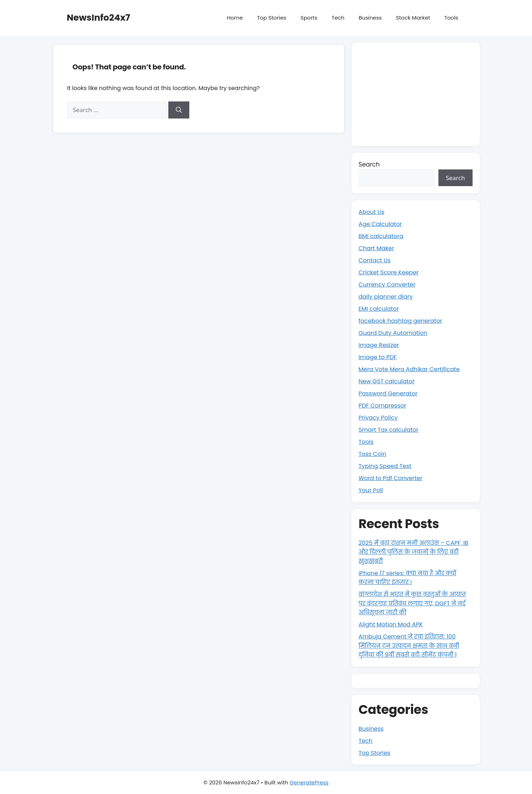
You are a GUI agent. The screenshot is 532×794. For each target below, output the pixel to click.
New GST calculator (388, 381)
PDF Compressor (384, 405)
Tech (338, 18)
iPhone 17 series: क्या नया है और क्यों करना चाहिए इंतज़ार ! (410, 578)
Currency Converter (388, 284)
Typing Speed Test (386, 466)
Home (235, 18)
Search (369, 164)
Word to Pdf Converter (392, 478)
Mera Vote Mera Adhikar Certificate (412, 369)
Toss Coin (373, 454)
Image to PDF (379, 357)
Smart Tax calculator (390, 430)
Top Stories (272, 18)
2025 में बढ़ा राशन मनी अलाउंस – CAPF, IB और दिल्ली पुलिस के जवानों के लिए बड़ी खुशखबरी (414, 552)
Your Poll (372, 490)
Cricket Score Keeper (390, 272)
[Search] (179, 110)
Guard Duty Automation (395, 333)
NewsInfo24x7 (99, 18)
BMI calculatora (382, 236)
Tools (451, 18)
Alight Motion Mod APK (392, 624)
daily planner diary (387, 296)
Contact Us (375, 260)
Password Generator (389, 393)
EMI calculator (380, 309)
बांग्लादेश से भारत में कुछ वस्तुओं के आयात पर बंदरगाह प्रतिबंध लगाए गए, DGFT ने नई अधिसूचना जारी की (415, 603)
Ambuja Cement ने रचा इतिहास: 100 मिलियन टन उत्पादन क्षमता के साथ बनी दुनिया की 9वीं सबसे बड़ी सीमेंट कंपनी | (411, 645)
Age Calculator (381, 224)
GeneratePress (309, 782)
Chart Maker (377, 248)
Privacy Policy (379, 417)
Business (370, 18)
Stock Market (413, 18)
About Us (372, 212)
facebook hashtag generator (402, 321)
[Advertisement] (416, 94)
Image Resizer (380, 345)
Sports (309, 18)
